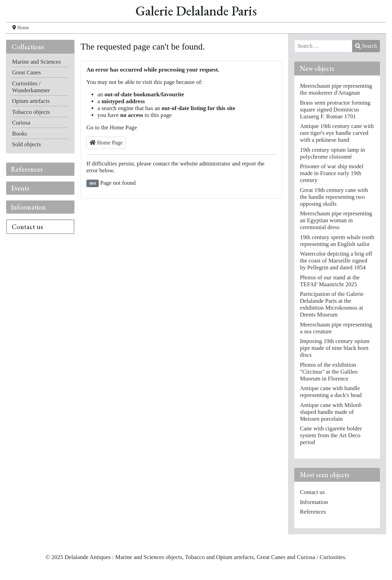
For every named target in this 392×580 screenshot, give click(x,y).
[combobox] (323, 46)
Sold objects (27, 144)
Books (20, 134)
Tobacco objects (31, 112)
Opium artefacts (31, 101)
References (27, 169)
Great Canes (27, 72)
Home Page (106, 143)
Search (366, 46)
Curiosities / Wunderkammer (31, 87)
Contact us (27, 227)
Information (28, 207)
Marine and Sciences (36, 62)
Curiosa (21, 123)
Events (20, 188)
